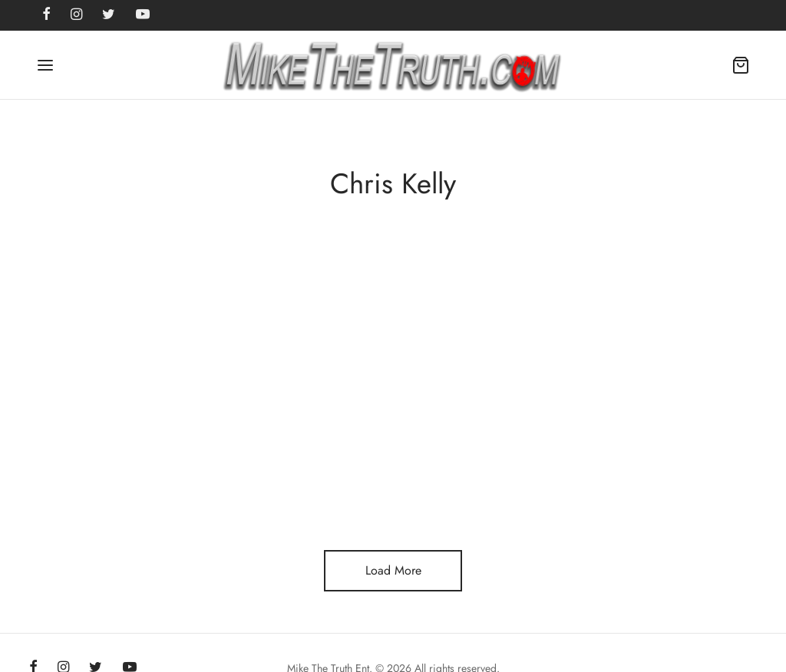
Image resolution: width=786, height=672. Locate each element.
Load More (393, 570)
